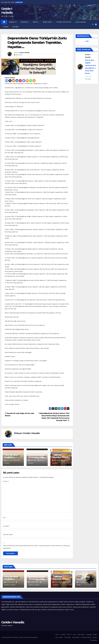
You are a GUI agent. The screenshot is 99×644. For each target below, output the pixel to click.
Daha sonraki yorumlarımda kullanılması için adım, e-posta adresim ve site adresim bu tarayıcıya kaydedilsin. (36, 547)
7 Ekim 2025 (58, 582)
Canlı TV (69, 634)
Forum (6, 27)
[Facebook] (7, 81)
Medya (36, 22)
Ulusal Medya (76, 637)
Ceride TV (13, 22)
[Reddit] (13, 81)
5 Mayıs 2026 (10, 582)
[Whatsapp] (31, 81)
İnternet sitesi (8, 534)
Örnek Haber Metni (83, 578)
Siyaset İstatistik (64, 22)
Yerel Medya (94, 640)
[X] (10, 81)
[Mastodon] (24, 81)
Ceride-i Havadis (24, 53)
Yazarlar (24, 22)
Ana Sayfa (63, 634)
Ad (5, 518)
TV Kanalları (67, 637)
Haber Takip (81, 634)
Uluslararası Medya (86, 637)
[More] (34, 81)
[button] (93, 24)
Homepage (89, 634)
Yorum (6, 481)
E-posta (6, 526)
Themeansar (34, 637)
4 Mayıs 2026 (34, 582)
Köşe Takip (47, 22)
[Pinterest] (20, 81)
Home (57, 634)
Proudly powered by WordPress (10, 637)
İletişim (15, 27)
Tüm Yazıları (88, 79)
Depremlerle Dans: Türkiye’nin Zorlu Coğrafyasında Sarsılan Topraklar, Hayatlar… (37, 43)
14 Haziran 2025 (84, 582)
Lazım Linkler (80, 22)
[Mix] (27, 81)
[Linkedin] (17, 81)
